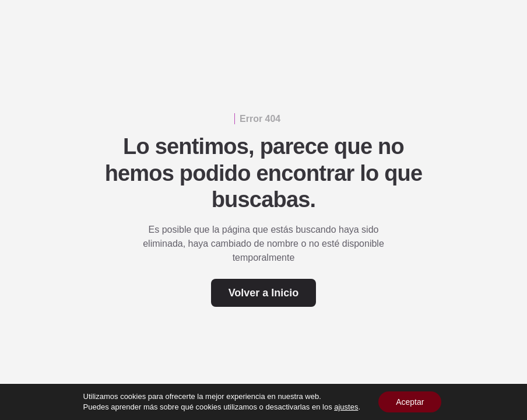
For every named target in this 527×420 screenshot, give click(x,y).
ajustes (346, 407)
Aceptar (410, 402)
